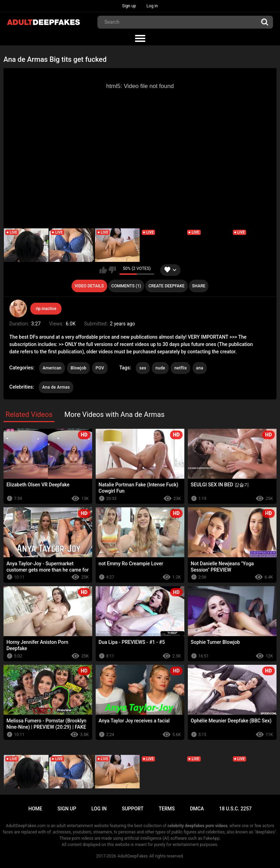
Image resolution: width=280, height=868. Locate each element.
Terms (167, 809)
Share (199, 286)
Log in (152, 6)
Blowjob (78, 368)
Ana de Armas (56, 387)
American (52, 368)
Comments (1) (126, 286)
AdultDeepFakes (133, 856)
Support (133, 809)
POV (100, 368)
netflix (180, 368)
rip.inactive (46, 309)
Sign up (129, 6)
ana (200, 368)
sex (143, 368)
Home (35, 809)
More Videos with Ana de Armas (114, 414)
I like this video (103, 270)
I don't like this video (112, 270)
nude (160, 368)
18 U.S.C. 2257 (235, 809)
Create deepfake (166, 286)
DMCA (197, 809)
